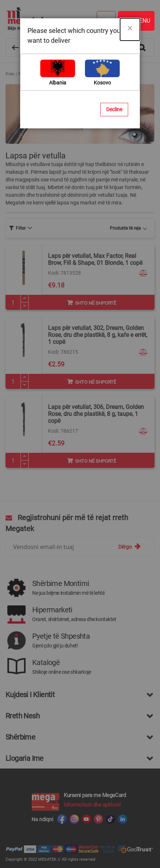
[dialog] (80, 434)
